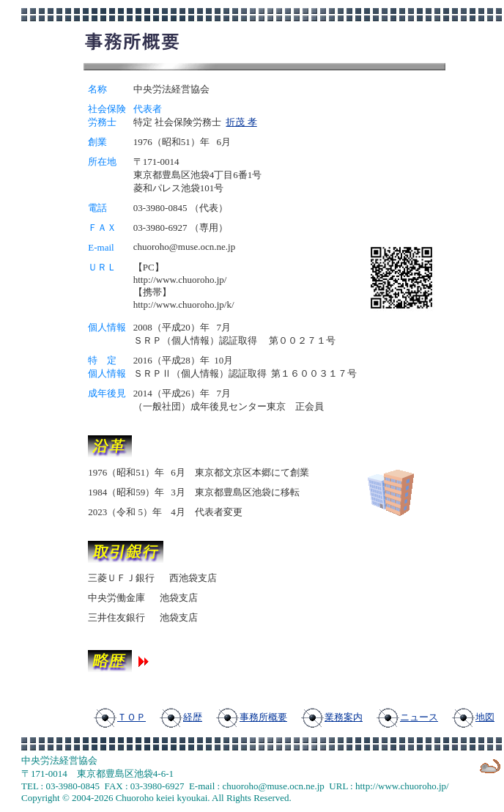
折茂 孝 (241, 122)
